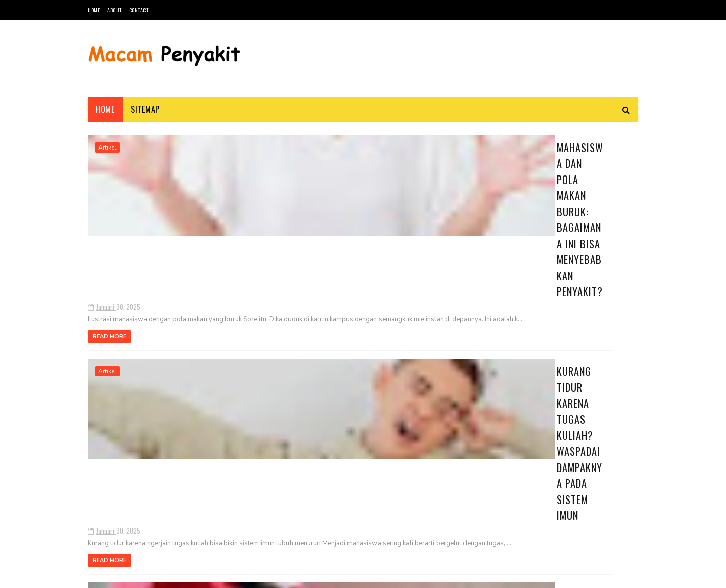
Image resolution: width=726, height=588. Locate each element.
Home (94, 10)
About (114, 10)
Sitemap (145, 109)
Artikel (107, 148)
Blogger (210, 575)
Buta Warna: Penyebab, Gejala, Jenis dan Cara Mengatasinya (573, 315)
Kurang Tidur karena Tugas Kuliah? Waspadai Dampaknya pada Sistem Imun (334, 281)
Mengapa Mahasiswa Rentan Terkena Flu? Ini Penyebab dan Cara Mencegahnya (340, 393)
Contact (139, 10)
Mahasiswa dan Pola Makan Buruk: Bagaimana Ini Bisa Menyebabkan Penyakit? (323, 160)
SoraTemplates (136, 575)
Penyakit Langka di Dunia (577, 257)
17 (156, 492)
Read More (257, 242)
